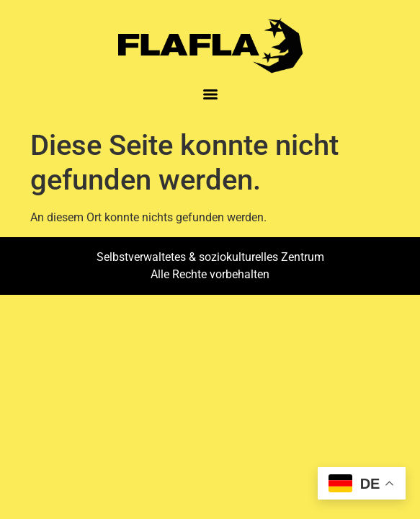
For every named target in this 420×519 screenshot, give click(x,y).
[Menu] (210, 94)
